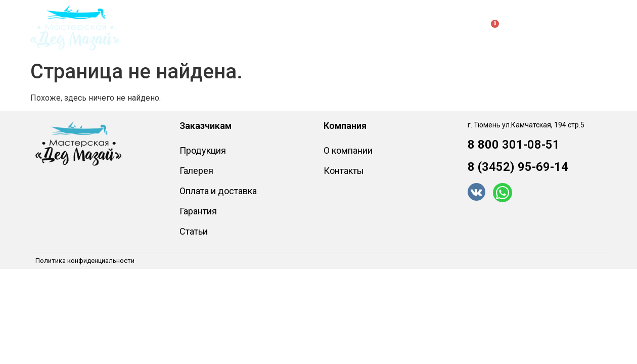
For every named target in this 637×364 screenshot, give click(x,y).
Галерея (196, 171)
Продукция (181, 28)
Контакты (397, 28)
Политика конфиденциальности (85, 261)
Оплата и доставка (218, 191)
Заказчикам (261, 28)
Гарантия (198, 211)
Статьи (194, 231)
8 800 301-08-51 (514, 145)
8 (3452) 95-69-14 (518, 167)
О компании (334, 28)
